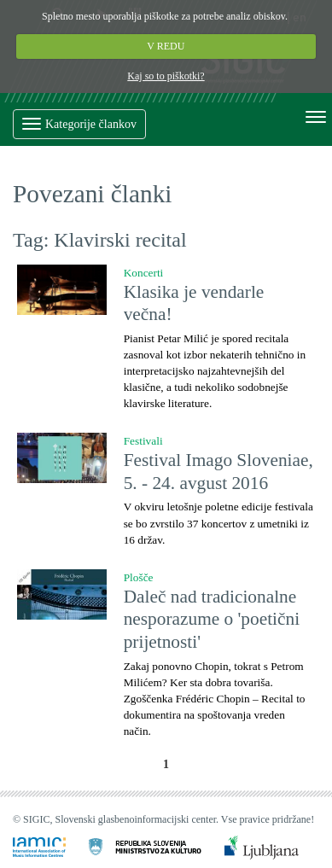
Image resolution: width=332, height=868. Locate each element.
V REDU (166, 46)
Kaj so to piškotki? (166, 76)
